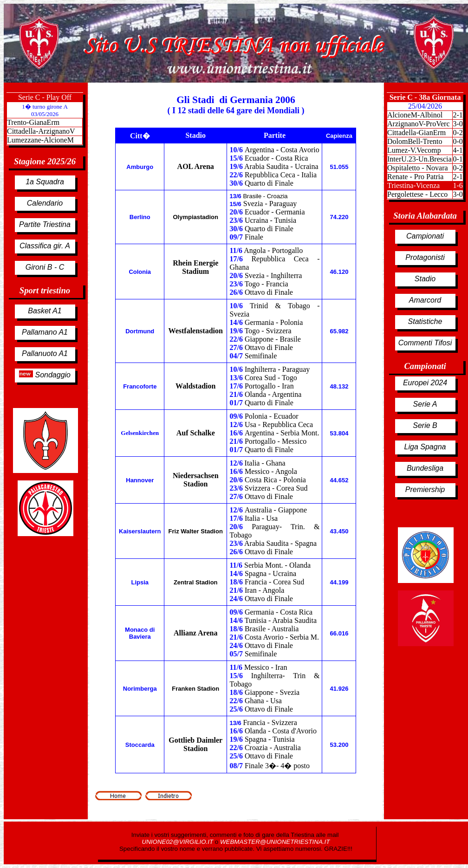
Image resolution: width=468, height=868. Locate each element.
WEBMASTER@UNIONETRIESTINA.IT (275, 842)
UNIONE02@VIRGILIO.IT (179, 842)
